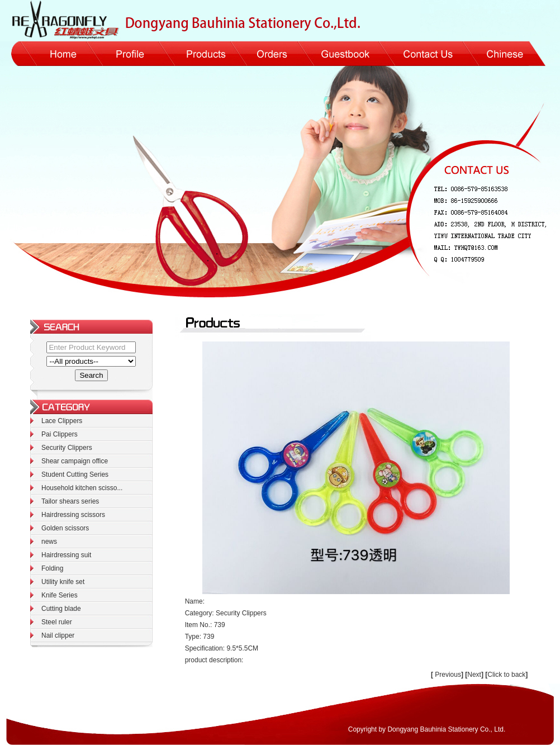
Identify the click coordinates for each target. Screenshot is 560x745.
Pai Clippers (60, 434)
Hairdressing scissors (73, 515)
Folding (52, 568)
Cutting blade (61, 609)
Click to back (506, 675)
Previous (448, 675)
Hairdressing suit (66, 555)
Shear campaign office (75, 461)
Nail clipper (58, 635)
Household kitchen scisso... (82, 488)
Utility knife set (63, 582)
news (49, 542)
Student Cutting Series (75, 474)
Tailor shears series (70, 501)
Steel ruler (57, 622)
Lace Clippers (62, 421)
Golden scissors (65, 528)
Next (475, 675)
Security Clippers (67, 448)
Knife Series (60, 595)
